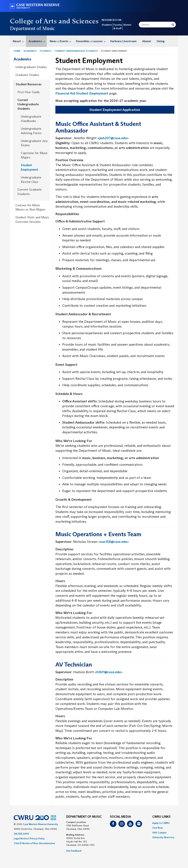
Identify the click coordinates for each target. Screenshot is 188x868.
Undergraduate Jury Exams (34, 143)
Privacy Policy (37, 838)
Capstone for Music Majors (34, 155)
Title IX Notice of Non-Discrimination (34, 843)
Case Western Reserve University (40, 824)
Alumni (127, 25)
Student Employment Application (115, 110)
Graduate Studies (27, 75)
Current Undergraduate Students (76, 51)
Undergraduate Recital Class (31, 180)
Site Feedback (74, 851)
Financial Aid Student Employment (82, 93)
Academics (38, 41)
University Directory (163, 837)
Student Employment (29, 167)
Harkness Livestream (123, 41)
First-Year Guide (29, 92)
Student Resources (29, 84)
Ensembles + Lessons (92, 41)
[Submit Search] (173, 25)
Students (107, 25)
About (19, 41)
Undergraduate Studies (31, 67)
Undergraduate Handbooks (31, 119)
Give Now (157, 828)
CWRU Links (161, 817)
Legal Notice (21, 838)
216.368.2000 (21, 834)
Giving (161, 41)
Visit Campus (159, 833)
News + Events (61, 41)
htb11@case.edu (109, 672)
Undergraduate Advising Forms (31, 131)
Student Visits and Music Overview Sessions (32, 220)
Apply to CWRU (161, 823)
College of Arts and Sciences (54, 21)
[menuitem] (18, 41)
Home (17, 51)
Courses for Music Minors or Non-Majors (31, 207)
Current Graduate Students (30, 192)
